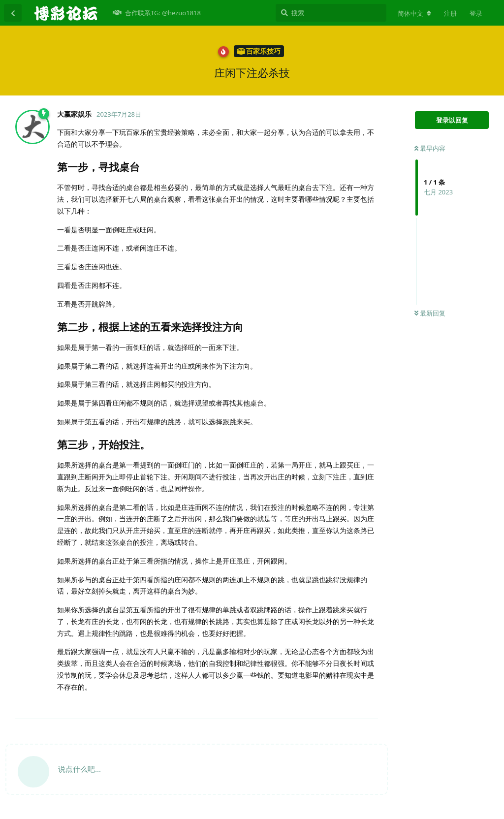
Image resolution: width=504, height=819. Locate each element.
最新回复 (430, 313)
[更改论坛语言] (414, 13)
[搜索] (331, 13)
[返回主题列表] (13, 13)
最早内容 (430, 148)
